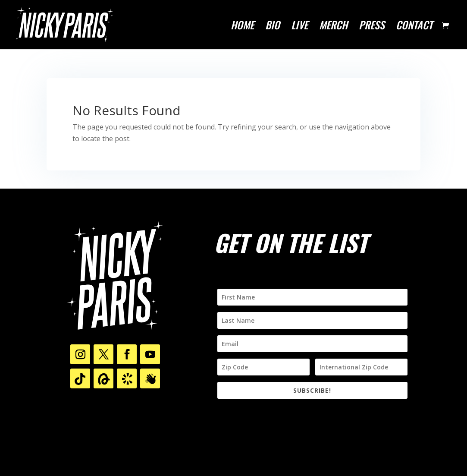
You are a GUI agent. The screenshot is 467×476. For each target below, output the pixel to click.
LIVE (299, 27)
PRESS (372, 27)
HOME (242, 27)
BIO (273, 27)
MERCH (333, 27)
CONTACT (414, 27)
